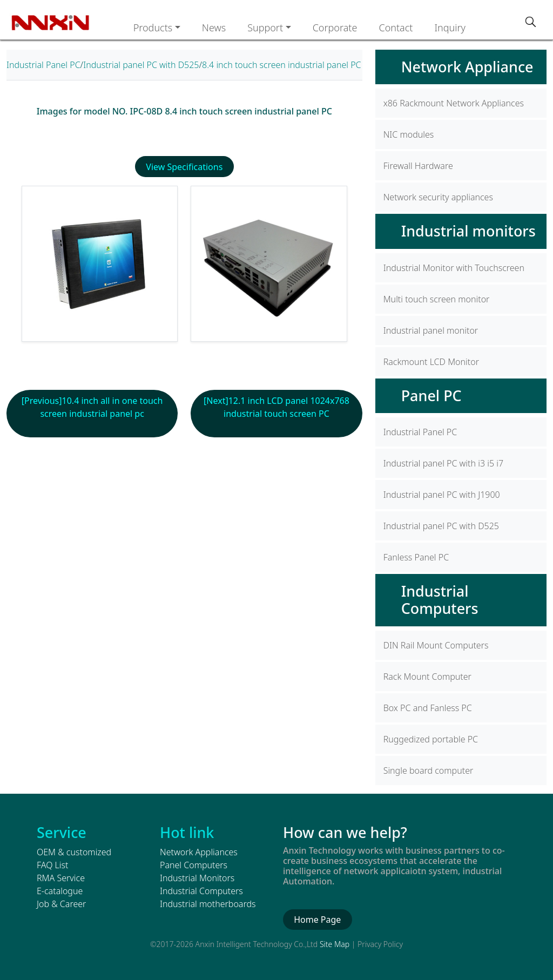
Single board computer (429, 771)
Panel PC (431, 396)
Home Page (317, 920)
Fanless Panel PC (416, 557)
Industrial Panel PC (43, 65)
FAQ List (52, 865)
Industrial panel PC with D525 (141, 65)
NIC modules (409, 134)
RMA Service (61, 878)
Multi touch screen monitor (437, 299)
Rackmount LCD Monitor (431, 362)
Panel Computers (194, 865)
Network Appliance (467, 67)
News (214, 28)
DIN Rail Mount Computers (436, 645)
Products (153, 28)
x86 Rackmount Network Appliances (454, 103)
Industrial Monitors (197, 878)
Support (265, 28)
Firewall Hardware (418, 166)
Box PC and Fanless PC (428, 708)
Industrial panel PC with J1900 (442, 495)
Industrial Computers (440, 600)
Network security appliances (438, 197)
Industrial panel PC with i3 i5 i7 (443, 463)
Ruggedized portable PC (431, 739)
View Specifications (184, 167)
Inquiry (450, 28)
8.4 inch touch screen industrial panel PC (282, 65)
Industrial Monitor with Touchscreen (454, 268)
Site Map (335, 944)
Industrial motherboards (208, 904)
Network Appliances (199, 852)
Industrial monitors (468, 231)
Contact (396, 28)
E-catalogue (60, 891)
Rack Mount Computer (427, 677)
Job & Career (61, 904)
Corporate (335, 28)
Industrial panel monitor (431, 330)
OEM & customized (74, 852)
